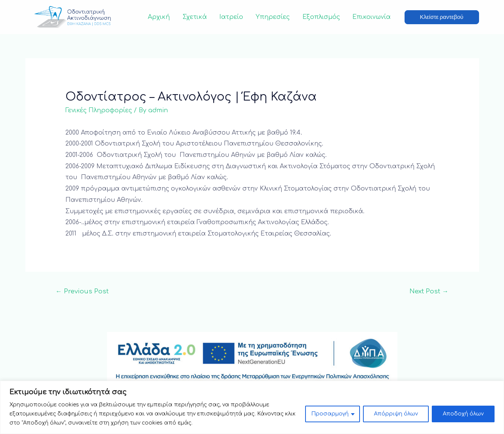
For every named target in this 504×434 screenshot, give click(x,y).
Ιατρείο (233, 17)
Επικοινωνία (372, 17)
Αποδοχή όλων (463, 414)
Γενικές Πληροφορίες (99, 110)
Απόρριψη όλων (396, 414)
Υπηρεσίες (274, 17)
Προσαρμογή (330, 414)
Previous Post (82, 291)
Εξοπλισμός (322, 17)
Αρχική (162, 17)
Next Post (429, 291)
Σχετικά (197, 17)
